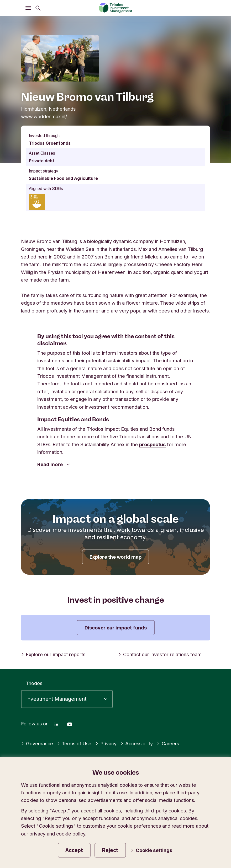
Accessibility (137, 743)
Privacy (106, 743)
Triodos (34, 683)
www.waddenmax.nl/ (44, 116)
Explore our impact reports (53, 654)
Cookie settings (153, 850)
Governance (37, 743)
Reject (112, 850)
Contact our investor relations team (159, 654)
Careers (168, 743)
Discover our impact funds (116, 628)
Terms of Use (74, 743)
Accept (75, 850)
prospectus (152, 444)
